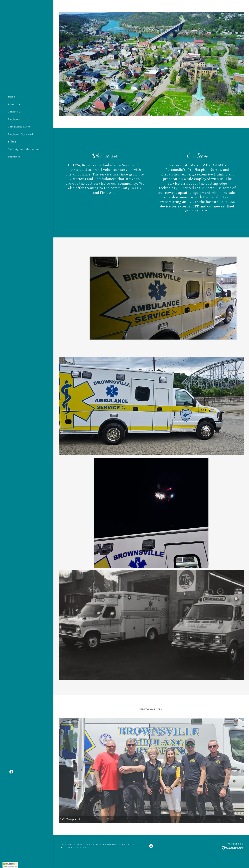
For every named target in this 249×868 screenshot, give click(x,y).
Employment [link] (16, 119)
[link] (11, 772)
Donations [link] (14, 157)
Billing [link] (12, 142)
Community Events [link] (20, 127)
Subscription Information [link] (24, 149)
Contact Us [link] (15, 112)
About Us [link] (14, 104)
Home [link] (11, 97)
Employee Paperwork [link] (21, 134)
